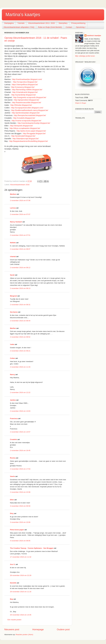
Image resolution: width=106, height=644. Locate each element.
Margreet (13, 296)
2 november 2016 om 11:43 (20, 367)
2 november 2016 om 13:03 (20, 411)
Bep (12, 599)
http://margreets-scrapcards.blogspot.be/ (30, 97)
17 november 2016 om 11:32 (21, 557)
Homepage (38, 629)
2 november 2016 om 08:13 (20, 288)
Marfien (13, 328)
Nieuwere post (12, 629)
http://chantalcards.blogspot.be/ (25, 92)
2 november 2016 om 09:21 (20, 351)
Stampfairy (63, 23)
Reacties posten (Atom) (24, 635)
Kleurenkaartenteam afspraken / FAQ (19, 27)
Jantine (13, 400)
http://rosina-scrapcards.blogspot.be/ (26, 121)
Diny (12, 513)
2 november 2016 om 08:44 (20, 321)
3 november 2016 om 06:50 (20, 506)
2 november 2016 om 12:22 (20, 392)
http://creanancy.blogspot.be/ (23, 87)
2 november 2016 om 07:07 (20, 214)
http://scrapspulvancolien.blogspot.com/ (27, 108)
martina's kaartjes (94, 36)
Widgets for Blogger (81, 103)
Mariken (13, 194)
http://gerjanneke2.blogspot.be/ (27, 100)
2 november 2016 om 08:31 (20, 305)
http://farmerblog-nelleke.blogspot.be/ (27, 90)
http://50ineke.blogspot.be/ (21, 105)
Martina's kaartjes (23, 15)
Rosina (13, 458)
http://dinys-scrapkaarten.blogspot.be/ (25, 128)
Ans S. (13, 564)
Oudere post (63, 629)
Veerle (12, 476)
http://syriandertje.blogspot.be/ (24, 95)
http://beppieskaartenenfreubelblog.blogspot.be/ (29, 141)
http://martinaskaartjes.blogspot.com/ (27, 79)
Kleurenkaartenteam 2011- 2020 (41, 23)
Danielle (13, 583)
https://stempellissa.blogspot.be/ (25, 85)
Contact (69, 27)
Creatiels (13, 439)
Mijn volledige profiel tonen (85, 56)
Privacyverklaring (78, 23)
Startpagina (9, 23)
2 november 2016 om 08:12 (20, 268)
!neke (12, 344)
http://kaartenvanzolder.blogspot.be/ (27, 102)
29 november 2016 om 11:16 (21, 592)
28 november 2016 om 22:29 (21, 575)
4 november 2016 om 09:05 (20, 541)
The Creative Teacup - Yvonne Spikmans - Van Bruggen (32, 548)
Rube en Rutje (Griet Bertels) (50, 27)
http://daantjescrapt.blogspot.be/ (26, 139)
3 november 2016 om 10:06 (20, 522)
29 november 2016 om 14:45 (21, 615)
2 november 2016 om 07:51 (20, 235)
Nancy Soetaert (16, 222)
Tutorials (21, 23)
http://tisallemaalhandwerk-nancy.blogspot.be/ (30, 110)
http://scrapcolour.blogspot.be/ (25, 82)
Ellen (12, 500)
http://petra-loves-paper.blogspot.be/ (31, 131)
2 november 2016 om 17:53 (20, 469)
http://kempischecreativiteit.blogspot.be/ (30, 115)
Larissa (13, 208)
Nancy (13, 374)
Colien (13, 358)
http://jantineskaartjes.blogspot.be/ (26, 113)
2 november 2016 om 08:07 (20, 249)
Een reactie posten (14, 620)
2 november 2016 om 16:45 (20, 450)
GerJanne (14, 312)
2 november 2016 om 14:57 (20, 432)
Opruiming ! (81, 27)
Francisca (14, 418)
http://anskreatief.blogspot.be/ (23, 136)
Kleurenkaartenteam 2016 (20, 185)
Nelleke (13, 243)
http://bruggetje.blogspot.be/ (34, 133)
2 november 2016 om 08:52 (20, 337)
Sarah (12, 275)
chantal (13, 256)
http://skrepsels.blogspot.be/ (21, 126)
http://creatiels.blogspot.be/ (24, 118)
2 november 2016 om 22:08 (20, 492)
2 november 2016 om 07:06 (20, 200)
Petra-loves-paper (17, 530)
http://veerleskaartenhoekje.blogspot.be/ (34, 123)
